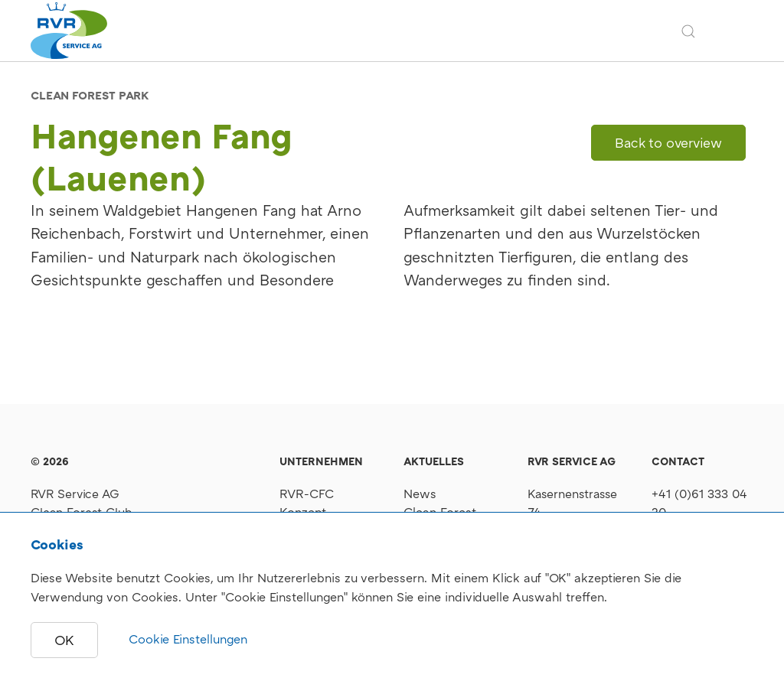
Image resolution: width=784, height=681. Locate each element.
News (420, 494)
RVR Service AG (75, 494)
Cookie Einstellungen (188, 639)
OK (64, 640)
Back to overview (668, 143)
